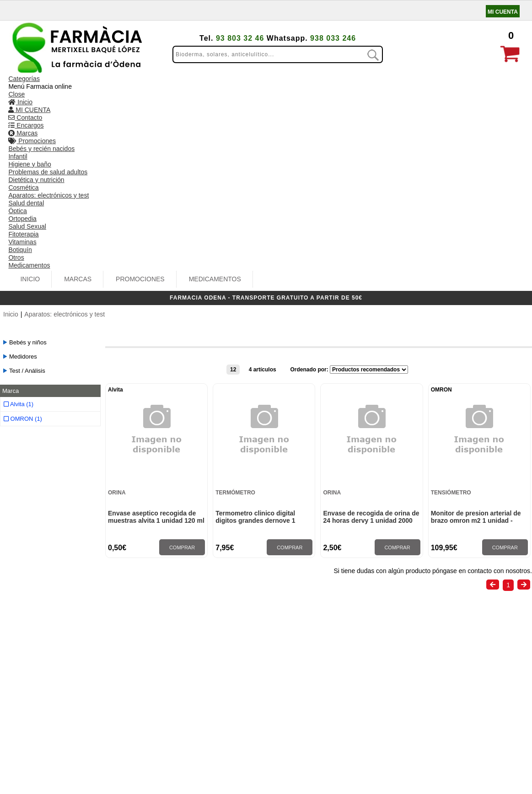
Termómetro (235, 299)
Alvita (116, 196)
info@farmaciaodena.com (458, 694)
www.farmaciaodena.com (458, 703)
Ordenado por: (310, 175)
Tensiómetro (451, 299)
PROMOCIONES (208, 84)
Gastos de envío (40, 673)
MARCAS (145, 84)
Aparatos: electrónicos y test (64, 120)
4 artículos (263, 175)
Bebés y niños (28, 148)
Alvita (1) (19, 208)
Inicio (98, 84)
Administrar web (227, 778)
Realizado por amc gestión (297, 778)
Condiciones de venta (47, 663)
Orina (117, 299)
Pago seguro (35, 683)
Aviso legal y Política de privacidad (67, 703)
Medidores (23, 162)
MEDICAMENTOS (282, 84)
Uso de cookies (38, 693)
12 (233, 175)
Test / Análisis (27, 176)
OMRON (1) (23, 223)
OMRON (441, 196)
